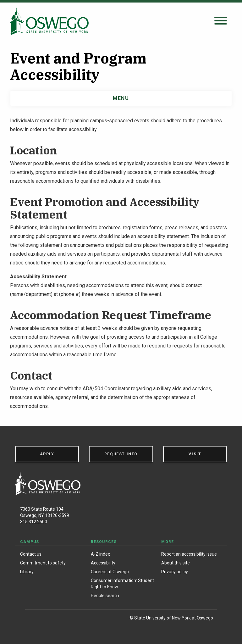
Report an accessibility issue (189, 554)
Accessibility (103, 563)
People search (105, 596)
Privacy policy (175, 572)
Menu (121, 98)
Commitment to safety (43, 563)
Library (27, 572)
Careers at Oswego (110, 572)
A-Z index (100, 554)
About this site (176, 563)
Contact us (31, 554)
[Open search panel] (221, 21)
